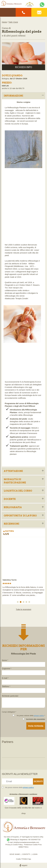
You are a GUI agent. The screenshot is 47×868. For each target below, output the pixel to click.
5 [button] (30, 602)
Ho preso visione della (20, 787)
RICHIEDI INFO (23, 67)
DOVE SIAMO (15, 854)
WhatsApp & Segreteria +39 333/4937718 (24, 840)
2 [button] (21, 602)
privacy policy (39, 716)
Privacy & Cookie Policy (14, 845)
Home (4, 22)
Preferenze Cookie (31, 845)
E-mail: (11, 842)
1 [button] (18, 602)
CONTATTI (26, 854)
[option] (23, 568)
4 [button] (27, 602)
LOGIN (35, 854)
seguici (23, 865)
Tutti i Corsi (13, 22)
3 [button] (24, 602)
